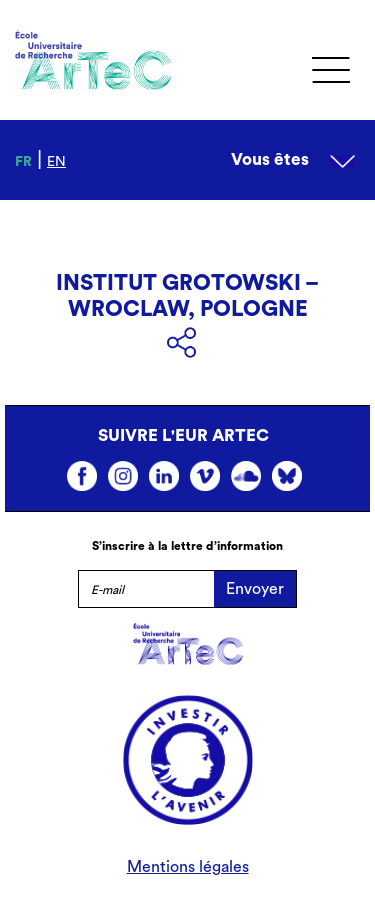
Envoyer (255, 589)
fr (23, 162)
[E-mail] (146, 589)
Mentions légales (188, 867)
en (56, 162)
